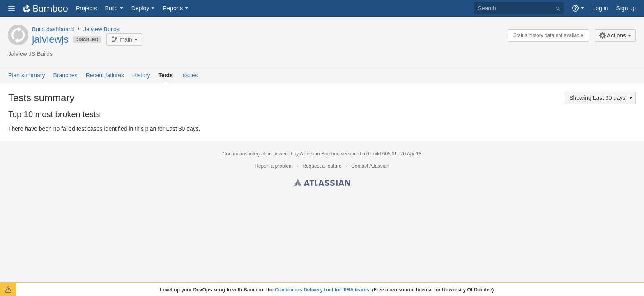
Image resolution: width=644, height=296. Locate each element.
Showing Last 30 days (601, 98)
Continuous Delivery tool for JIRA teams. (323, 290)
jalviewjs (50, 39)
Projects (86, 8)
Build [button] (112, 8)
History (141, 75)
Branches (65, 75)
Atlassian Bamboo (320, 154)
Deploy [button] (140, 8)
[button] (11, 8)
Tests (166, 75)
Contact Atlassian (370, 166)
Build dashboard (53, 29)
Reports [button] (173, 8)
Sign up (626, 8)
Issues (189, 75)
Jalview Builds (101, 29)
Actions (613, 35)
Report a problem (274, 166)
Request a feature (322, 166)
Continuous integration (247, 154)
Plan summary (26, 75)
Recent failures (105, 75)
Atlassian (322, 184)
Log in (600, 8)
